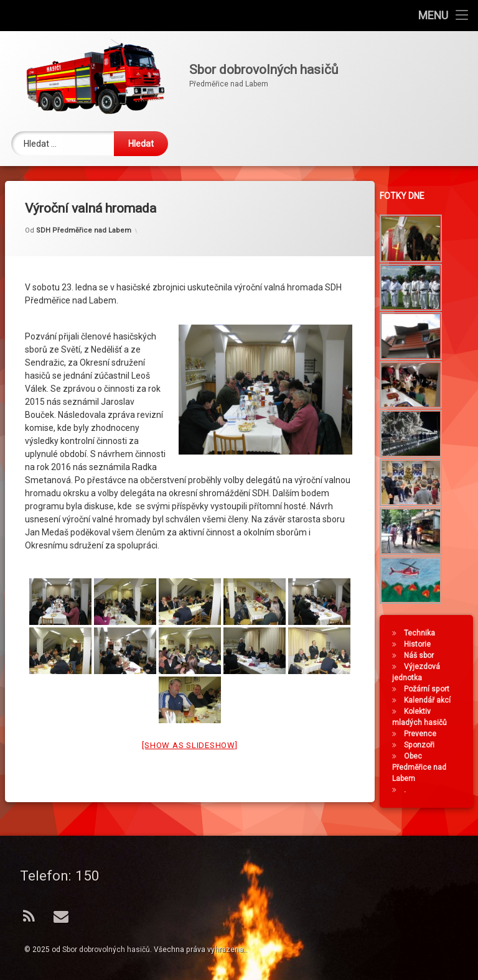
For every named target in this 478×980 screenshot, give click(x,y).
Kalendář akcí (432, 700)
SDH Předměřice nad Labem (84, 202)
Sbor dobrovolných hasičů (106, 950)
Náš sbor (423, 655)
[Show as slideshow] (190, 717)
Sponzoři (424, 745)
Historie (422, 644)
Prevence (424, 734)
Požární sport (431, 689)
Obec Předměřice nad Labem (424, 767)
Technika (424, 633)
